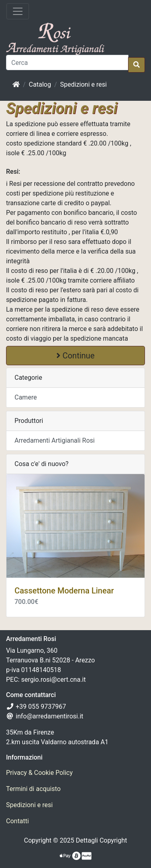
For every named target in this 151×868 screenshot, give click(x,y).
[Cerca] (67, 62)
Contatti (18, 821)
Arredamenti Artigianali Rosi (55, 440)
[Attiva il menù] (18, 11)
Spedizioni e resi (83, 84)
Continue (75, 356)
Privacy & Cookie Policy (39, 773)
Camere (26, 397)
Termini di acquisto (33, 789)
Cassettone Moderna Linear (64, 591)
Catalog (40, 84)
